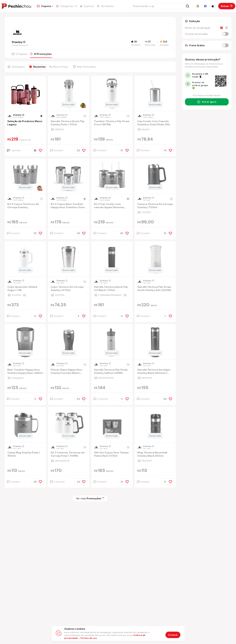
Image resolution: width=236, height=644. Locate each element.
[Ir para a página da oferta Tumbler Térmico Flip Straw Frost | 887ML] (112, 129)
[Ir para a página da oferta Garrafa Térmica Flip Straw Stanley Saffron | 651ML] (112, 378)
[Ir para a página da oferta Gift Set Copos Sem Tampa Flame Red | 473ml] (112, 461)
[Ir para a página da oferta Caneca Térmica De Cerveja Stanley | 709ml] (155, 212)
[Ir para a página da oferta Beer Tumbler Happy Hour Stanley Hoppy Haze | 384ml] (25, 378)
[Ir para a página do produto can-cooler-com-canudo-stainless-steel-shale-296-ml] (155, 94)
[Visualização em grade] (221, 28)
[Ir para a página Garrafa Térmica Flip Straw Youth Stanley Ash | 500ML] (155, 289)
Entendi (173, 635)
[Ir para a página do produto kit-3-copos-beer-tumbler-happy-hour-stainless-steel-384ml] (68, 176)
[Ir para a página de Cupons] (45, 6)
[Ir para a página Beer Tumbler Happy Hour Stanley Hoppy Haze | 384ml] (25, 372)
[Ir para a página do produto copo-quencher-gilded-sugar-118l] (25, 259)
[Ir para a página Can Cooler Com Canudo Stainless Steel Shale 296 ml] (155, 123)
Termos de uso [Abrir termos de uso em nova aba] (89, 638)
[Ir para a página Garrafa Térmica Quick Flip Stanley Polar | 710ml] (69, 123)
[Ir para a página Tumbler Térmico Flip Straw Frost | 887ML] (112, 123)
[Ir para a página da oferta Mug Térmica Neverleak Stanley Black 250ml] (155, 461)
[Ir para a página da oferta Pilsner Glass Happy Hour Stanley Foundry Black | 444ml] (69, 378)
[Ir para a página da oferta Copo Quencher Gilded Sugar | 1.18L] (25, 295)
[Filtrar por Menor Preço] (59, 67)
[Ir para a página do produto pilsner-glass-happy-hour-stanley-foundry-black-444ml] (68, 342)
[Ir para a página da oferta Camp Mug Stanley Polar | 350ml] (25, 461)
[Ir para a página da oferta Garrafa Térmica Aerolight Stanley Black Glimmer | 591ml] (155, 378)
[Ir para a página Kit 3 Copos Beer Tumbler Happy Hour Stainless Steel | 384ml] (69, 206)
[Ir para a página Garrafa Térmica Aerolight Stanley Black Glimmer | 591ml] (155, 372)
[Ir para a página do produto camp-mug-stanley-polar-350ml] (25, 425)
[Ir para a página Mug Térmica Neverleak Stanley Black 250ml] (155, 455)
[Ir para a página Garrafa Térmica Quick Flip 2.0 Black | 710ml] (112, 289)
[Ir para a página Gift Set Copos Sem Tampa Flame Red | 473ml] (112, 455)
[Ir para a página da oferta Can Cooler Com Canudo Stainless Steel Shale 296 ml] (155, 129)
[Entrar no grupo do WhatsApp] (207, 102)
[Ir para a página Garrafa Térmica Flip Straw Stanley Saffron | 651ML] (112, 372)
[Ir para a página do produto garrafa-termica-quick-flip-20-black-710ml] (112, 259)
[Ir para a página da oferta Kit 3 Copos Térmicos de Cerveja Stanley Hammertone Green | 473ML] (25, 212)
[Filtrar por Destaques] (17, 67)
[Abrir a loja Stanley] (170, 22)
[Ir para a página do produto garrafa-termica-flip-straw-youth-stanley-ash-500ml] (155, 259)
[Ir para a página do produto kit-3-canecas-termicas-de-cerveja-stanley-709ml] (68, 425)
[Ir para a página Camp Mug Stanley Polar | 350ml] (25, 455)
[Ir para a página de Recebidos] (105, 6)
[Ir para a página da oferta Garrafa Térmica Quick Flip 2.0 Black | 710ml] (112, 295)
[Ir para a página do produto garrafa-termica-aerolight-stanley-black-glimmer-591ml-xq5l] (155, 342)
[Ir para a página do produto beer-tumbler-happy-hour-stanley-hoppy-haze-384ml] (25, 342)
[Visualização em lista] (226, 28)
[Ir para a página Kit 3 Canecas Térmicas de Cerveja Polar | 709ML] (69, 455)
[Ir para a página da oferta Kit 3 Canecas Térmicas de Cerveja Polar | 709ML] (69, 461)
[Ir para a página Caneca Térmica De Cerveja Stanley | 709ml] (155, 206)
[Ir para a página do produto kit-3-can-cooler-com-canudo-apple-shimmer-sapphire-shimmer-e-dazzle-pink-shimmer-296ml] (112, 176)
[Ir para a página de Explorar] (87, 6)
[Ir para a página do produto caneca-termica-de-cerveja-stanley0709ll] (155, 176)
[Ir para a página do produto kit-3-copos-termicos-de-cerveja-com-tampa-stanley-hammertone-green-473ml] (25, 176)
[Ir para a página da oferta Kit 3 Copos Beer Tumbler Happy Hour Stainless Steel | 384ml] (69, 212)
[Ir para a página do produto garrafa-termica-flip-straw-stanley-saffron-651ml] (112, 342)
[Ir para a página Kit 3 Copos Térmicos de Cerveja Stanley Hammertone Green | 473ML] (25, 206)
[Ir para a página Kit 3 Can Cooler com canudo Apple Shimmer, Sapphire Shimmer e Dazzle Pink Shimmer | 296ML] (112, 206)
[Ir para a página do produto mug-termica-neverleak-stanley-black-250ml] (155, 425)
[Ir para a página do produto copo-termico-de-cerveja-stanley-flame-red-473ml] (68, 259)
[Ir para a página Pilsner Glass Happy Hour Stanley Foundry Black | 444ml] (69, 372)
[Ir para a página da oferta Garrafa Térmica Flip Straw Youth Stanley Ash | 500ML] (155, 295)
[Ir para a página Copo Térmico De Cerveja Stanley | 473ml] (69, 289)
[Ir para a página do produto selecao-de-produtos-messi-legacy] (25, 94)
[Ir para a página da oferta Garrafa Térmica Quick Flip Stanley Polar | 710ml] (69, 129)
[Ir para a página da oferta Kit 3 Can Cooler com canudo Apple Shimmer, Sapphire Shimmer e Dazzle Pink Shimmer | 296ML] (112, 212)
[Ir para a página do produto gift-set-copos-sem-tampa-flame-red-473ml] (112, 425)
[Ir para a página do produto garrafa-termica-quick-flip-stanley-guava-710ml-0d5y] (68, 94)
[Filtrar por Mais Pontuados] (85, 67)
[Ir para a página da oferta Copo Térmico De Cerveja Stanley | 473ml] (69, 295)
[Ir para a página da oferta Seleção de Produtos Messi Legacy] (25, 129)
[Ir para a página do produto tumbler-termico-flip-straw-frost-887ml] (112, 94)
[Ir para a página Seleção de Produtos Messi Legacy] (25, 123)
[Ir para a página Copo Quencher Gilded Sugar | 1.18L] (25, 289)
